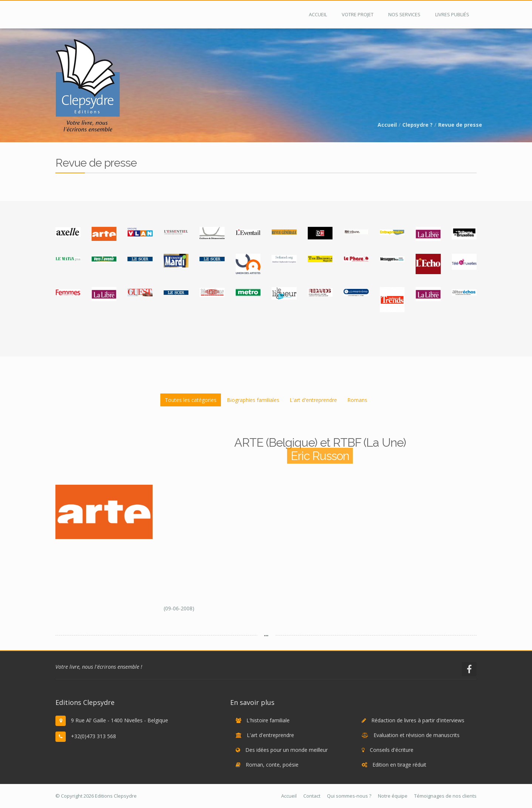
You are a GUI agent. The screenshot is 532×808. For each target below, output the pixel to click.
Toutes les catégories (191, 400)
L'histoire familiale (268, 720)
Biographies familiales (253, 400)
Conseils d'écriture (392, 750)
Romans (357, 400)
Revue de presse (460, 125)
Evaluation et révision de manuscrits (417, 735)
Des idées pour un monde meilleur (287, 750)
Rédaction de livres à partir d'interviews (418, 720)
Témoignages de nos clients (445, 796)
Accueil (387, 125)
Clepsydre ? (417, 125)
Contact (312, 796)
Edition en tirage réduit (399, 765)
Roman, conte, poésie (272, 765)
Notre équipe (393, 796)
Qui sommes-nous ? (349, 796)
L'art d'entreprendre (313, 400)
